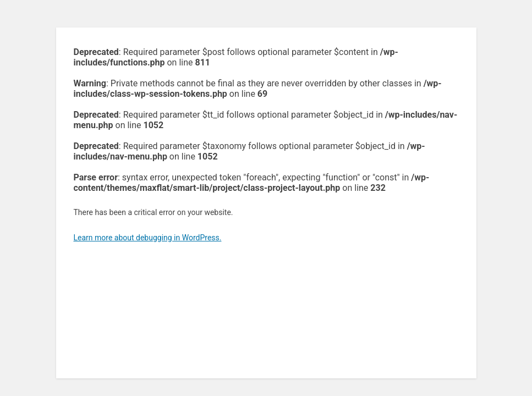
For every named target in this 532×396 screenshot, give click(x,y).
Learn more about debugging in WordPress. (148, 238)
